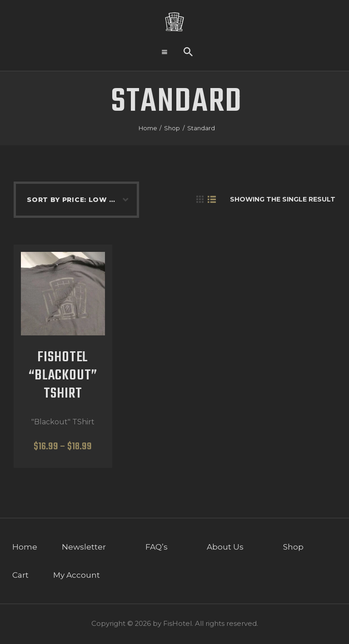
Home (148, 128)
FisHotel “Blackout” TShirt (63, 376)
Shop (172, 128)
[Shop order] (72, 200)
